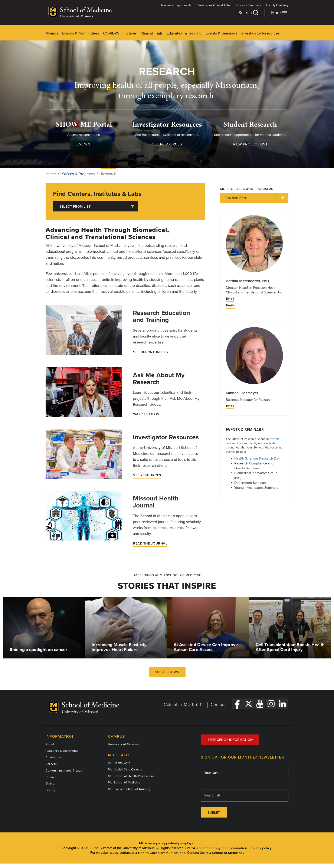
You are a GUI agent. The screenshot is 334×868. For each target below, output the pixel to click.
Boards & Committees (81, 33)
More (279, 13)
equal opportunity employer (174, 843)
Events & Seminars (221, 33)
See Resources (167, 144)
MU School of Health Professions (131, 776)
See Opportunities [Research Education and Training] (151, 352)
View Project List (250, 144)
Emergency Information (230, 740)
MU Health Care (119, 763)
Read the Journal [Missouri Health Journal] (150, 543)
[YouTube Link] (260, 704)
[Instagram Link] (271, 704)
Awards (52, 33)
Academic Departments (176, 5)
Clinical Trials (152, 33)
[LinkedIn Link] (282, 704)
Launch (84, 144)
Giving (50, 784)
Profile (231, 306)
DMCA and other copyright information (216, 848)
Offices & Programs (248, 5)
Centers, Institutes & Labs (213, 5)
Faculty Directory (277, 5)
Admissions (54, 757)
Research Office (236, 198)
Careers (51, 764)
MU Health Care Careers (125, 770)
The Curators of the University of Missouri (124, 848)
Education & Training (184, 33)
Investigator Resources (260, 33)
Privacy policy (261, 848)
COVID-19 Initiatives (120, 33)
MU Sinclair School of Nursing (129, 789)
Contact (218, 705)
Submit (214, 813)
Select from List (97, 207)
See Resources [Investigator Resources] (147, 475)
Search (248, 13)
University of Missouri (123, 744)
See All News (167, 672)
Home (51, 174)
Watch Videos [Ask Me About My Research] (146, 414)
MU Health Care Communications (159, 853)
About (50, 744)
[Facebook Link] (237, 704)
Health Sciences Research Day (257, 458)
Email (230, 299)
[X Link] (249, 704)
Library (50, 790)
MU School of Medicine (124, 782)
